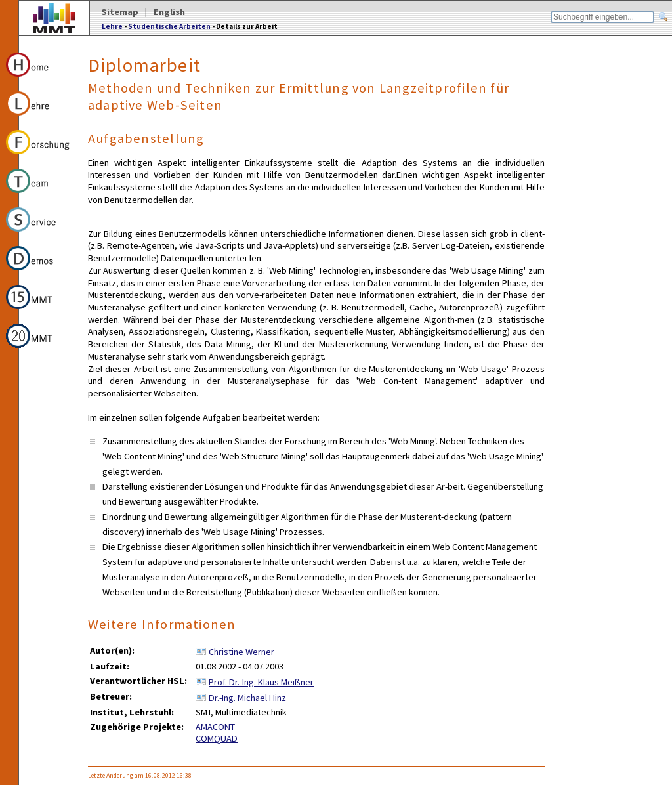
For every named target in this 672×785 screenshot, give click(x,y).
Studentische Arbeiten (169, 26)
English (169, 12)
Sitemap (120, 12)
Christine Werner (241, 652)
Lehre (112, 26)
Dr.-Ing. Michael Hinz (247, 698)
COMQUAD (217, 738)
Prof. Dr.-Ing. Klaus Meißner (261, 682)
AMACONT (215, 727)
